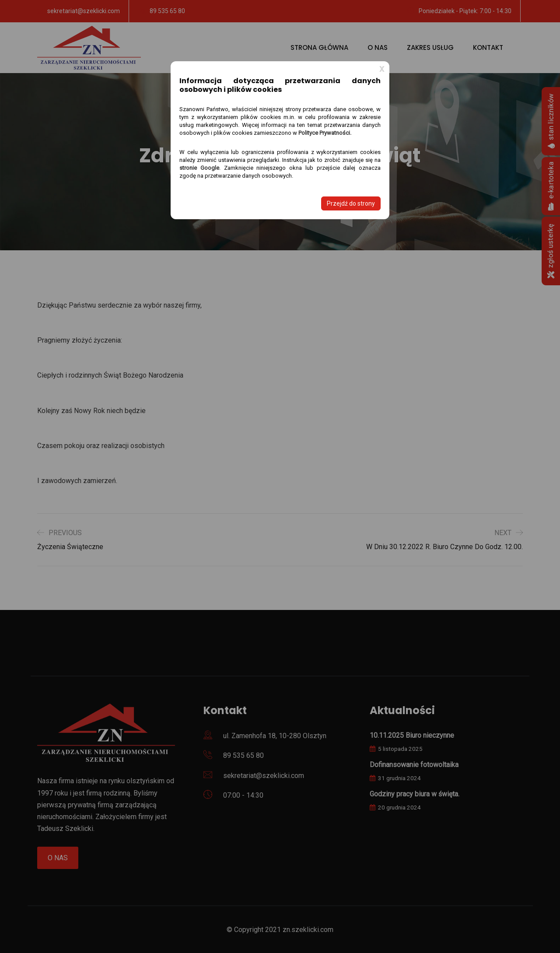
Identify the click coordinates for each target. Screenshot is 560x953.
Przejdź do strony (351, 203)
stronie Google (199, 168)
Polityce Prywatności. (325, 133)
